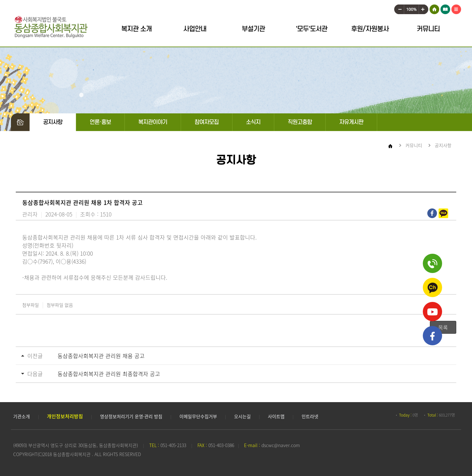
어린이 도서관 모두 (445, 8)
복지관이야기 (153, 122)
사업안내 (195, 29)
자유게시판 (351, 122)
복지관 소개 (136, 29)
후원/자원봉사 (370, 29)
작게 (399, 8)
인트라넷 (310, 416)
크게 (424, 8)
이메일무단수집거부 (198, 416)
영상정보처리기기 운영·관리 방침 (131, 416)
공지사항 (53, 122)
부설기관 (253, 29)
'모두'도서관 (312, 29)
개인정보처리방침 (65, 416)
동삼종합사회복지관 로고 (51, 27)
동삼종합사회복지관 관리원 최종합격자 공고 (109, 374)
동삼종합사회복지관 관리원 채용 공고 (101, 356)
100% (411, 8)
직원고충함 (300, 122)
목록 (443, 327)
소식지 (253, 122)
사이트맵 (456, 8)
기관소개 (22, 416)
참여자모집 (207, 122)
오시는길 (242, 416)
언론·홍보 (100, 122)
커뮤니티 (428, 29)
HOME (434, 8)
